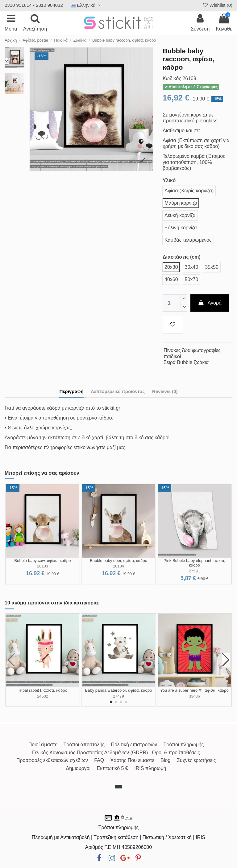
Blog (165, 760)
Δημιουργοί (78, 768)
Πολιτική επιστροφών (134, 745)
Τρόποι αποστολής (84, 745)
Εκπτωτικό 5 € (112, 768)
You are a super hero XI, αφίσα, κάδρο (194, 690)
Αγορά (210, 303)
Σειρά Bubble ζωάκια (186, 362)
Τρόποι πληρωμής (184, 745)
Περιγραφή (71, 391)
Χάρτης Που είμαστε (132, 760)
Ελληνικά (87, 5)
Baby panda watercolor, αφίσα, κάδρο (119, 690)
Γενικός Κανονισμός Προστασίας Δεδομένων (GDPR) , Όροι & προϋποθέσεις (116, 753)
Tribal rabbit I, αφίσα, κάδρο (43, 690)
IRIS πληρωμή (150, 768)
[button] (111, 702)
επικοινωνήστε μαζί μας (100, 447)
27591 (194, 571)
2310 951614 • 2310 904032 (34, 5)
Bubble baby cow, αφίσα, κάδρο (43, 561)
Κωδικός (172, 78)
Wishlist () (217, 5)
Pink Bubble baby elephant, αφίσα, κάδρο (194, 563)
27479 (118, 696)
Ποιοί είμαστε (43, 745)
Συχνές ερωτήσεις (196, 760)
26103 (43, 566)
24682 (43, 696)
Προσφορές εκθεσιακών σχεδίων (52, 760)
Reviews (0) (165, 391)
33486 (194, 696)
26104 (118, 566)
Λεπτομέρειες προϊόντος (118, 391)
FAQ (99, 760)
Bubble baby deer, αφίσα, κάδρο (118, 561)
